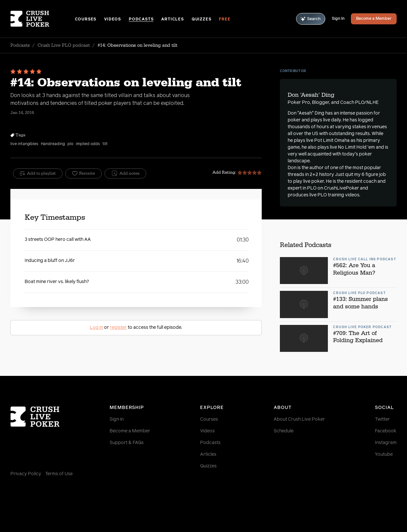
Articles (172, 19)
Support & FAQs (127, 443)
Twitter (382, 419)
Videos (113, 19)
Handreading (53, 144)
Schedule (284, 431)
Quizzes (202, 19)
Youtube (384, 454)
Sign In (338, 19)
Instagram (386, 443)
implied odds (88, 144)
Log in (96, 328)
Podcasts (141, 19)
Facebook (386, 431)
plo (70, 144)
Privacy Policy (26, 474)
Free (225, 19)
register (118, 328)
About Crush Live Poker (299, 419)
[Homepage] (43, 19)
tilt (105, 144)
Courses (86, 19)
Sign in (117, 419)
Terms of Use (59, 474)
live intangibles (24, 144)
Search (311, 19)
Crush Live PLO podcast (64, 45)
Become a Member (374, 19)
